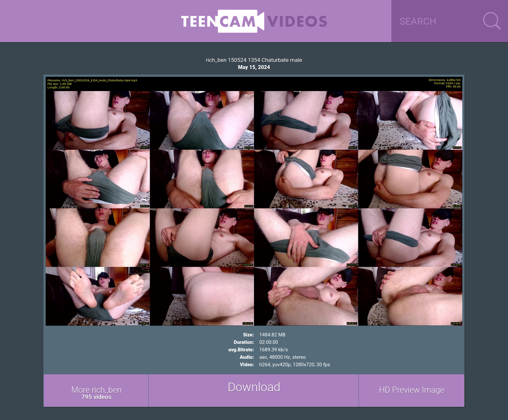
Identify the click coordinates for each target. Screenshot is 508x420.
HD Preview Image (412, 390)
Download (254, 387)
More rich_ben (96, 393)
